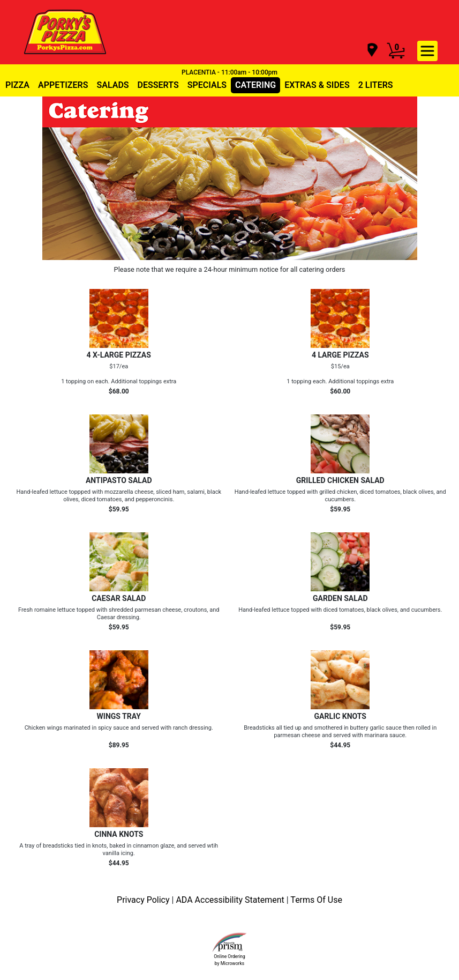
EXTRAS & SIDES (317, 85)
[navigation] (372, 51)
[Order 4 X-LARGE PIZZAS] (119, 342)
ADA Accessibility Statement (231, 900)
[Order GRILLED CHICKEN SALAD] (341, 464)
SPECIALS (207, 85)
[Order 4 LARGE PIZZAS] (341, 342)
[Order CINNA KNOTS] (119, 818)
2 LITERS (376, 85)
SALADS (112, 85)
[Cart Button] (396, 51)
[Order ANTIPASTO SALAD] (119, 464)
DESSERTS (158, 85)
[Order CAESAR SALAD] (119, 582)
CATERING (255, 85)
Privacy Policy (144, 900)
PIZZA (17, 85)
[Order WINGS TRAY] (119, 700)
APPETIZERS (63, 85)
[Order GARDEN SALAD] (341, 582)
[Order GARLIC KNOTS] (341, 700)
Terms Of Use (316, 900)
